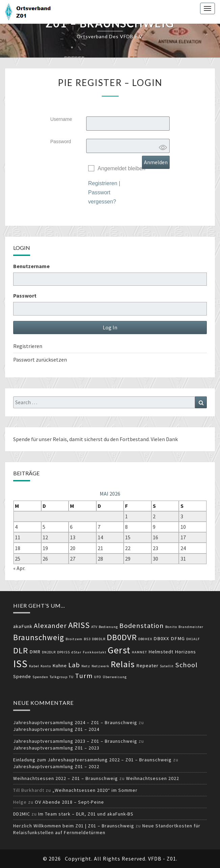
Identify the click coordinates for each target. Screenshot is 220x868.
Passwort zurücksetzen (40, 360)
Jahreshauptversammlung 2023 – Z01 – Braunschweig (75, 741)
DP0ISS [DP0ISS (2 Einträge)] (64, 652)
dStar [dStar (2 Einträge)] (76, 652)
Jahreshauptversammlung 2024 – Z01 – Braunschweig (75, 722)
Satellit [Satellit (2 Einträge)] (167, 666)
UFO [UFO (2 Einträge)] (98, 677)
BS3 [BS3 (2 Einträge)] (87, 639)
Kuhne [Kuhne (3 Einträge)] (60, 666)
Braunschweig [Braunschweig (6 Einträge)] (39, 637)
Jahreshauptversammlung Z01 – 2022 (56, 766)
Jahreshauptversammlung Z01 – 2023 (56, 748)
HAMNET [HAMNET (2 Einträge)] (139, 652)
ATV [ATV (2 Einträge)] (94, 627)
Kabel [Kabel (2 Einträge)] (34, 666)
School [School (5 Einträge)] (186, 665)
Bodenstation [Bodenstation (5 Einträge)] (142, 626)
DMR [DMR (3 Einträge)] (35, 652)
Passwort (25, 296)
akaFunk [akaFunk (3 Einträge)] (23, 626)
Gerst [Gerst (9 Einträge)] (119, 650)
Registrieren (103, 183)
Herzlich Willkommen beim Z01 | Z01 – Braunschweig (74, 826)
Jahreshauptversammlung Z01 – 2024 (56, 729)
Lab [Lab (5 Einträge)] (74, 665)
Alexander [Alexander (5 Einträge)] (50, 626)
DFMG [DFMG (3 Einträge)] (178, 638)
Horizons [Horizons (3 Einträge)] (185, 652)
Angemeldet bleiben (121, 168)
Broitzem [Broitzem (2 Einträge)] (74, 639)
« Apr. (19, 568)
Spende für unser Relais (40, 439)
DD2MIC (22, 814)
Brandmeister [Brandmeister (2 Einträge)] (191, 627)
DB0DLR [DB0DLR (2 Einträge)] (99, 639)
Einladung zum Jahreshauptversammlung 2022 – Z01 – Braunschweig (92, 760)
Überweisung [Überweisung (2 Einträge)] (115, 677)
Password (61, 142)
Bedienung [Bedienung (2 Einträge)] (108, 627)
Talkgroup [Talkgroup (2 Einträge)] (59, 677)
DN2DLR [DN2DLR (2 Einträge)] (49, 652)
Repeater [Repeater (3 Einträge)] (147, 666)
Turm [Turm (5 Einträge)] (84, 676)
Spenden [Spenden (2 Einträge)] (40, 677)
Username (61, 119)
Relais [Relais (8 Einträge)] (123, 664)
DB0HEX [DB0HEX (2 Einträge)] (145, 639)
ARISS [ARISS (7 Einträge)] (79, 625)
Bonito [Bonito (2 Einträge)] (171, 627)
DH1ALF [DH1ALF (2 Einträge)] (193, 639)
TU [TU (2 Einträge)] (71, 677)
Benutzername (31, 266)
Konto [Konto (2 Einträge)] (46, 666)
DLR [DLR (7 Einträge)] (21, 650)
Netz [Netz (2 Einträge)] (86, 666)
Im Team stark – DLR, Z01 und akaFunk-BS (86, 814)
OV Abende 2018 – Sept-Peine (69, 802)
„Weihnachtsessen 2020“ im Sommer (95, 790)
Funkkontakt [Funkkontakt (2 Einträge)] (95, 652)
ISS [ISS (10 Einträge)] (20, 664)
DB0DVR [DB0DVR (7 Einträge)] (122, 637)
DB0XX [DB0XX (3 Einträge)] (161, 638)
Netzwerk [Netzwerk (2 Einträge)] (101, 666)
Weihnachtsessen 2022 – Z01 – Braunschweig (66, 778)
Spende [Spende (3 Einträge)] (22, 676)
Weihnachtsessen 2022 (153, 778)
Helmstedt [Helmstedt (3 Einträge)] (161, 652)
